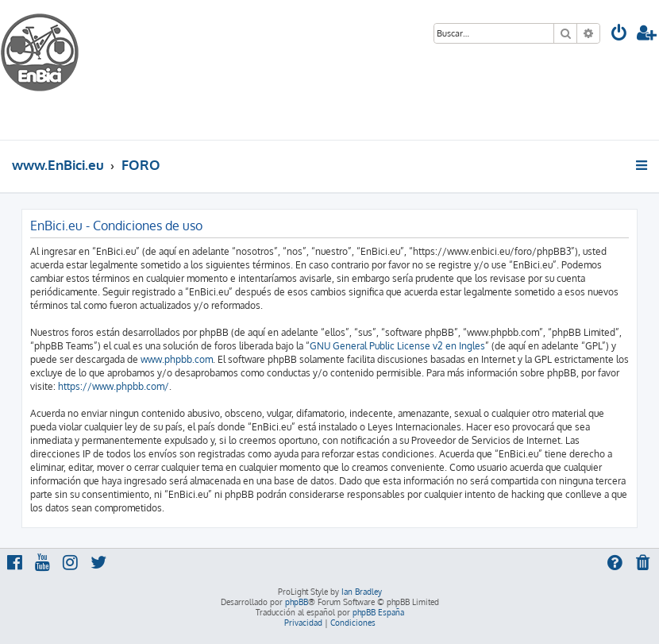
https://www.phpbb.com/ (114, 386)
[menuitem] (619, 35)
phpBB (297, 602)
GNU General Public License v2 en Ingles (397, 346)
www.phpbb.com (177, 359)
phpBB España (378, 612)
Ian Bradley (362, 592)
